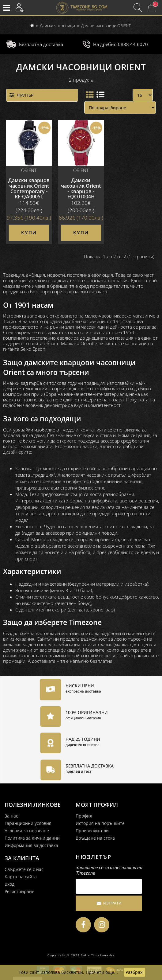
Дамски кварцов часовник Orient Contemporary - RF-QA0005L (29, 188)
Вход (9, 884)
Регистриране (19, 891)
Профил (84, 816)
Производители (92, 831)
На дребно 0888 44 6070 (115, 44)
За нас (11, 816)
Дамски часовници (57, 25)
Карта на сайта (21, 877)
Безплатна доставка (35, 44)
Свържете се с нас (24, 869)
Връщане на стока (95, 838)
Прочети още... (102, 972)
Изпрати (109, 904)
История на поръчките (100, 823)
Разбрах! (135, 972)
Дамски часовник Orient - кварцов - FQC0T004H (81, 188)
